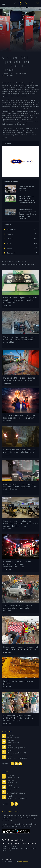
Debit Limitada (23, 862)
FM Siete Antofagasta (9, 846)
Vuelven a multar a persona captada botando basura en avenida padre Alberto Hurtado (28, 213)
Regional (8, 239)
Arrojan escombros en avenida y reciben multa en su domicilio (18, 607)
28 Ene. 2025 (8, 74)
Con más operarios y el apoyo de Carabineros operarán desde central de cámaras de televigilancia (20, 524)
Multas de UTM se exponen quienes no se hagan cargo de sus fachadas (20, 379)
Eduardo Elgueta (22, 74)
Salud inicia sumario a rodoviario (27, 188)
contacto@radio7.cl (14, 788)
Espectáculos (10, 253)
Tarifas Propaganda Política (14, 840)
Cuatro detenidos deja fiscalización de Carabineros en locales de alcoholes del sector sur (28, 200)
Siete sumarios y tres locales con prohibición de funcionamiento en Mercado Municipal (18, 718)
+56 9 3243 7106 (13, 783)
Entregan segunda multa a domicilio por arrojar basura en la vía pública (19, 451)
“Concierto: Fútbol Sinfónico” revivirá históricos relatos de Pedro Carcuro (19, 417)
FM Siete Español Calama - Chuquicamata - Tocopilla (19, 849)
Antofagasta (9, 76)
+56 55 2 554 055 (13, 737)
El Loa (7, 243)
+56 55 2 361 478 (13, 778)
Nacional (8, 234)
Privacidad (9, 860)
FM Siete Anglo (7, 851)
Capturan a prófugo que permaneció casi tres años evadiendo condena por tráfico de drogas (20, 487)
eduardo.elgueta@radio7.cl (16, 748)
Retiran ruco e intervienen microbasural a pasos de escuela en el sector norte (20, 648)
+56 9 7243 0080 (13, 743)
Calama (8, 248)
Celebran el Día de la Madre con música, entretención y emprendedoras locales (17, 564)
